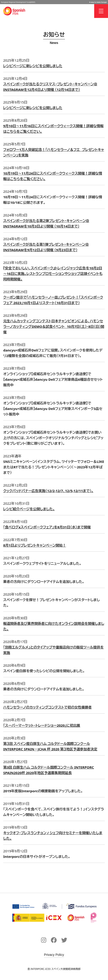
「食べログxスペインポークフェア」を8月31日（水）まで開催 (47, 527)
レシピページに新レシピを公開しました (33, 66)
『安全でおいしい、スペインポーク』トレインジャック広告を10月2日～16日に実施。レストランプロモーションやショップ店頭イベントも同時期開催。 (53, 274)
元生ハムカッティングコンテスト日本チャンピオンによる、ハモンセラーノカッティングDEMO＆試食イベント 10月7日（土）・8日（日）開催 (54, 326)
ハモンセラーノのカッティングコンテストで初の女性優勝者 (47, 707)
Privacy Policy (54, 955)
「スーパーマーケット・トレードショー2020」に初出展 (42, 725)
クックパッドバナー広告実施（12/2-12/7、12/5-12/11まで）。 (48, 491)
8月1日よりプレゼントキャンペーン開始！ (35, 545)
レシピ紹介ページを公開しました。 (29, 509)
